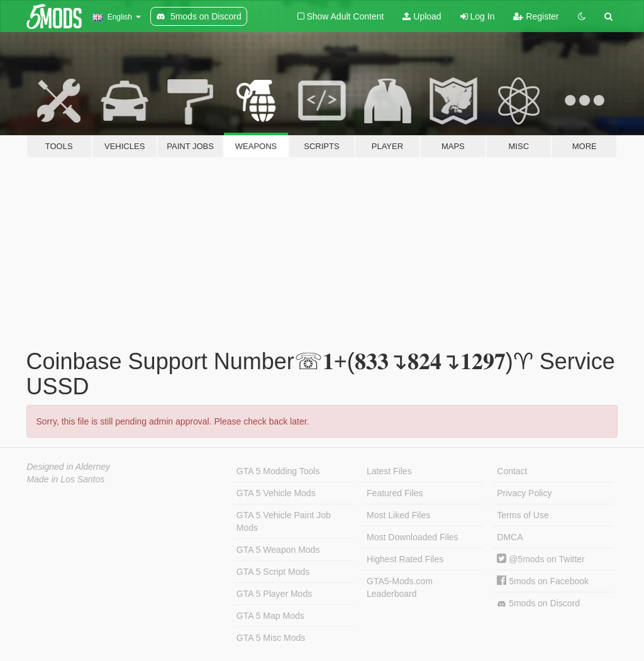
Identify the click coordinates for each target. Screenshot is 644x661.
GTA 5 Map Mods (270, 616)
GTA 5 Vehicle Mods (276, 493)
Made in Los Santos (66, 479)
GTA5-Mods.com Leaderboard (400, 587)
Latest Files (389, 471)
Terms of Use (523, 515)
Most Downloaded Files (413, 537)
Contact (512, 471)
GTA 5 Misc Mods (271, 638)
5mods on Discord (538, 603)
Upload (422, 16)
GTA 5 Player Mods (274, 594)
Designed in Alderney (69, 467)
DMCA (510, 537)
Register (536, 16)
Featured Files (395, 493)
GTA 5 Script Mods (273, 572)
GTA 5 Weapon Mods (278, 550)
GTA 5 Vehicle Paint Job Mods (284, 521)
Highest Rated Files (405, 559)
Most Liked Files (398, 515)
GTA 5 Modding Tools (278, 471)
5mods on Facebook (543, 581)
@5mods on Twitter (541, 559)
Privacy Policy (524, 493)
